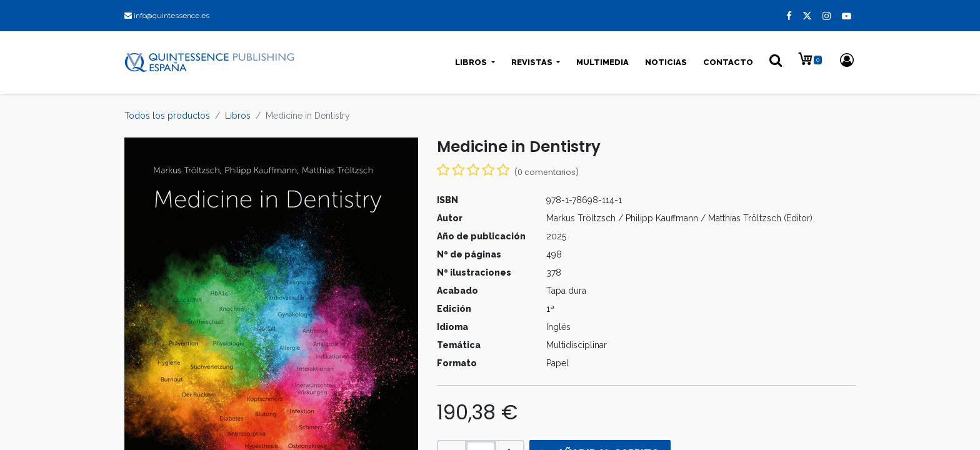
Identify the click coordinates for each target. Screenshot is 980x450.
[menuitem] (602, 62)
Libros (238, 116)
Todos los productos (167, 116)
